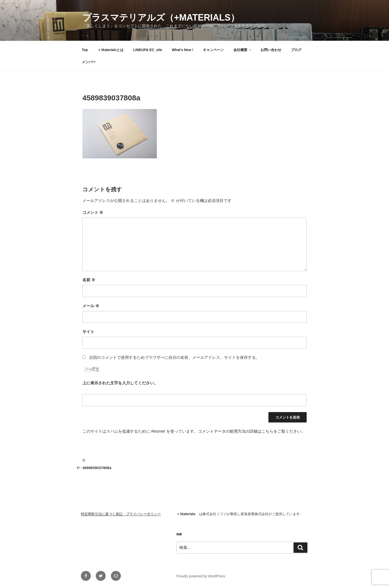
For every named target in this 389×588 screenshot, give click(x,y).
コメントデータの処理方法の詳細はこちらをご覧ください (250, 431)
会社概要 (243, 50)
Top (85, 50)
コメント (93, 212)
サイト (88, 332)
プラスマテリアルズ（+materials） (161, 17)
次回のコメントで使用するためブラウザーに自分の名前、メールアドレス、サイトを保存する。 (174, 357)
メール (91, 306)
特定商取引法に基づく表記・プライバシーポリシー (121, 514)
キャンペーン (213, 50)
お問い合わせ (271, 50)
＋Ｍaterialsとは (111, 50)
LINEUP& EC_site (148, 50)
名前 (89, 280)
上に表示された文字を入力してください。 (120, 383)
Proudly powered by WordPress (201, 576)
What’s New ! (183, 50)
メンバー (89, 62)
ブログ (296, 50)
